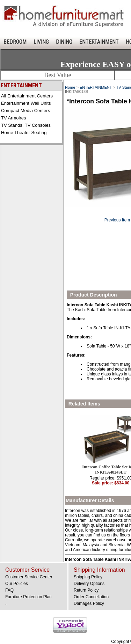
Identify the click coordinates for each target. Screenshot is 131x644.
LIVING (41, 42)
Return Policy (86, 590)
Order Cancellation (91, 597)
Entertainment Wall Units (26, 103)
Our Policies (17, 584)
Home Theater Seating (24, 133)
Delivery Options (89, 584)
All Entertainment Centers (27, 96)
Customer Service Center (29, 577)
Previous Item (117, 220)
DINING (64, 42)
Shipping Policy (88, 577)
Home (70, 87)
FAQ (9, 590)
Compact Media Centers (26, 111)
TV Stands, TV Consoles (26, 125)
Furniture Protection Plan (28, 597)
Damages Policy (89, 603)
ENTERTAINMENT (99, 42)
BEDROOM (15, 42)
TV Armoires (14, 118)
